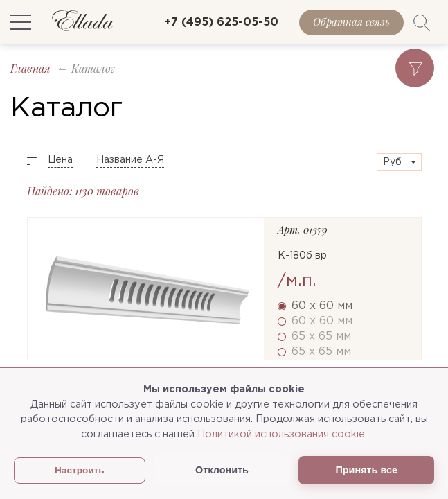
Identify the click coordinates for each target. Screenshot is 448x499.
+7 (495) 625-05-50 (221, 23)
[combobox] (399, 162)
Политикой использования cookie (281, 434)
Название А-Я (130, 160)
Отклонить (222, 470)
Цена (60, 160)
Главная (30, 68)
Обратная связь (351, 21)
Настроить (80, 470)
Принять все (366, 470)
